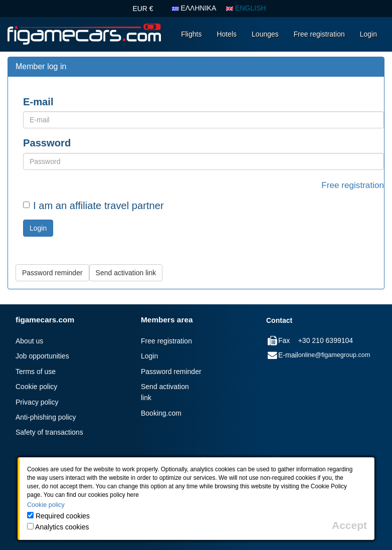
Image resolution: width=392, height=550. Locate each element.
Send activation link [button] (126, 273)
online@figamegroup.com (334, 355)
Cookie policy (36, 387)
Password (47, 143)
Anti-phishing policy (46, 417)
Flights (191, 34)
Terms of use (36, 372)
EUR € (143, 9)
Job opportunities (42, 356)
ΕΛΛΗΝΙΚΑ (194, 8)
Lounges (265, 34)
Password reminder (171, 372)
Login (368, 34)
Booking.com (161, 413)
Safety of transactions (49, 432)
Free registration (319, 34)
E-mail (38, 102)
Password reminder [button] (52, 273)
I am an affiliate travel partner (93, 206)
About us (29, 341)
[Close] (349, 525)
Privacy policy (37, 402)
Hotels (227, 34)
